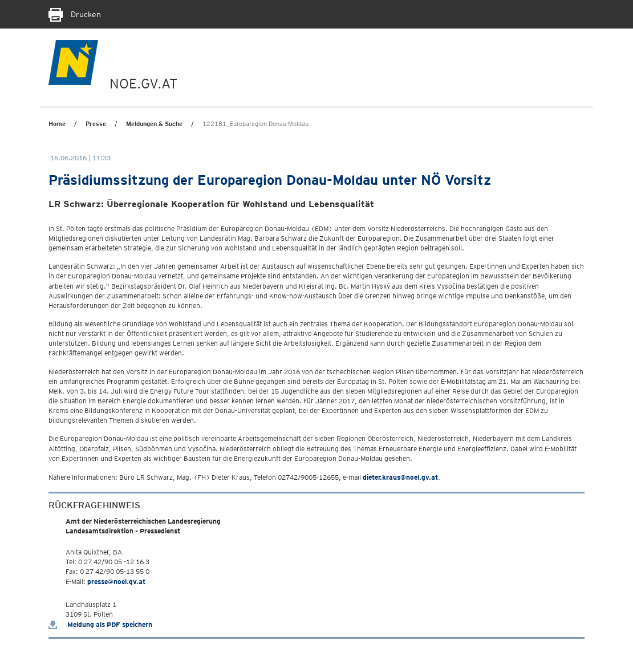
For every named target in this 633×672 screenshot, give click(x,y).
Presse (96, 124)
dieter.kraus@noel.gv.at (400, 477)
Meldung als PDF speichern (100, 624)
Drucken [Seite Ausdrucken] (75, 14)
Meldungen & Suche (154, 124)
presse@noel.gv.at (116, 582)
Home (57, 124)
